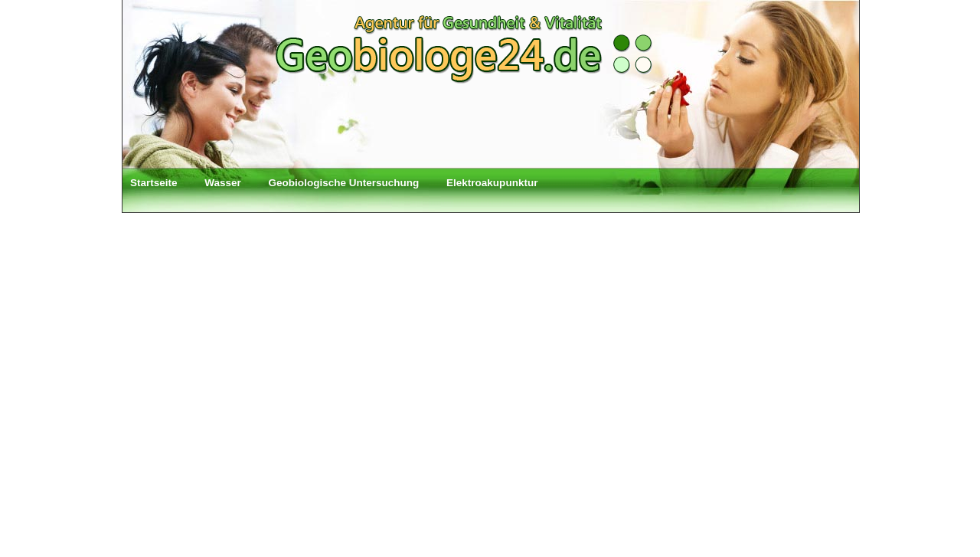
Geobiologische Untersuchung (344, 183)
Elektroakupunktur (492, 183)
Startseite (154, 183)
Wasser (223, 183)
